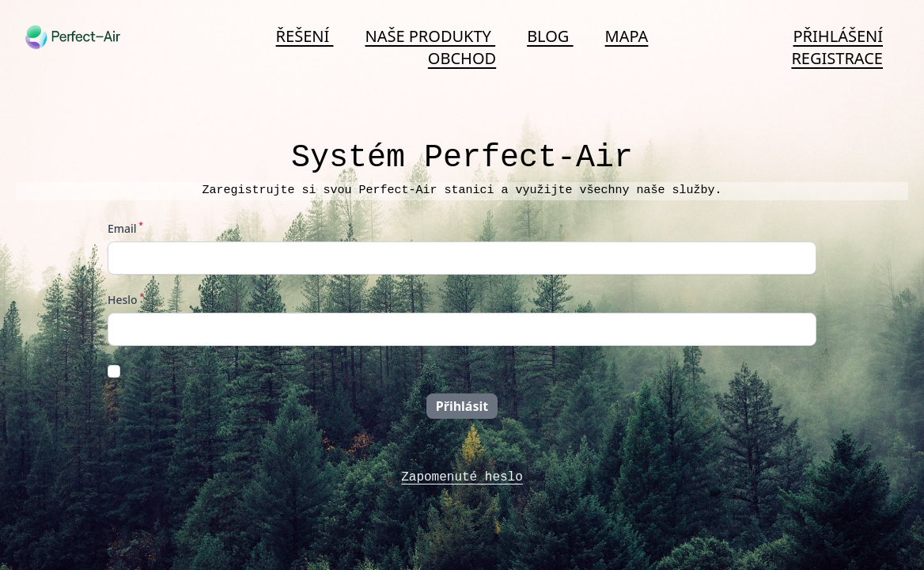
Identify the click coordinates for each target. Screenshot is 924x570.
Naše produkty (430, 36)
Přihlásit (462, 406)
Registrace (837, 58)
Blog (550, 36)
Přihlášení (838, 36)
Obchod (462, 58)
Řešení (305, 36)
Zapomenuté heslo (462, 477)
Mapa (627, 36)
